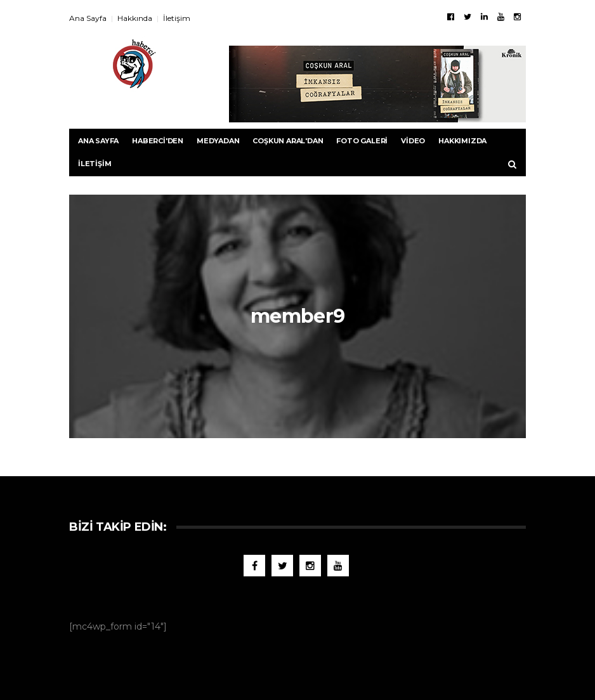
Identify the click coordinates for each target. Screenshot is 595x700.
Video (413, 141)
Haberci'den (158, 141)
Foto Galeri (362, 141)
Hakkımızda (462, 141)
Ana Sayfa (88, 18)
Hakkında (135, 18)
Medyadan (218, 141)
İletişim (177, 18)
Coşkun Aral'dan (288, 141)
